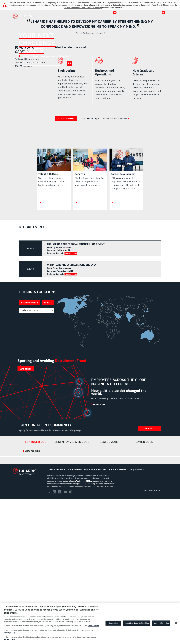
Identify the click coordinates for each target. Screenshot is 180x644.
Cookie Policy (93, 626)
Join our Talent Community (116, 208)
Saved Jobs (144, 587)
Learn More (103, 87)
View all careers (66, 209)
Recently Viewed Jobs (72, 587)
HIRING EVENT (71, 343)
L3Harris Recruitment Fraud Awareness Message (83, 8)
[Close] (176, 623)
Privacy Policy (10, 633)
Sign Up (149, 573)
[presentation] (90, 55)
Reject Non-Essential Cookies (137, 623)
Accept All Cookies (161, 623)
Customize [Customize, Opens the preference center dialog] (113, 623)
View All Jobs (28, 596)
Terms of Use (9, 639)
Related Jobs (108, 587)
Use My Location (30, 393)
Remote (48, 393)
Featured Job (36, 587)
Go (69, 78)
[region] (90, 623)
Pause (176, 97)
